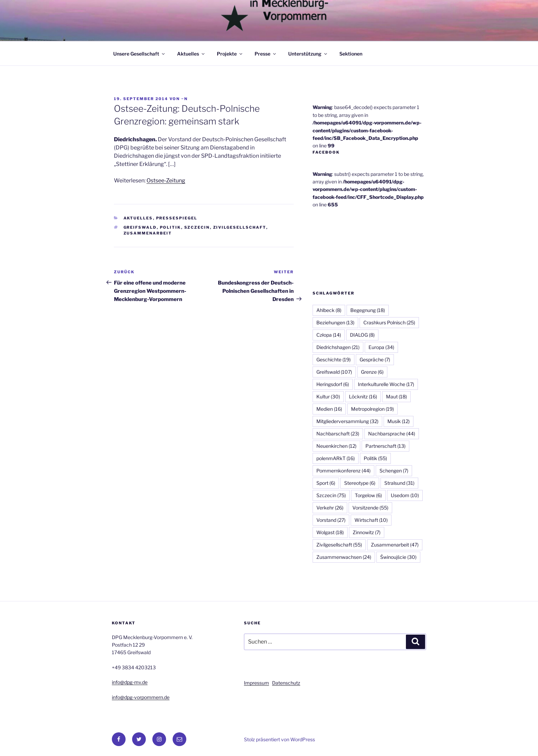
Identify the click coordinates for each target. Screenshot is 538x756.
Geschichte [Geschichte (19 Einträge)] (334, 359)
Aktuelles (191, 54)
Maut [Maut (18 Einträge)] (396, 397)
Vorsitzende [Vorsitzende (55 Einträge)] (370, 508)
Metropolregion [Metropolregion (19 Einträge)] (372, 409)
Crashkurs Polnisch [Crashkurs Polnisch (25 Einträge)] (389, 322)
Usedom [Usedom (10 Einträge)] (405, 495)
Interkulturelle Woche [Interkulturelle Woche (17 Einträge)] (386, 384)
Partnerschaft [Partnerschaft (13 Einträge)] (385, 446)
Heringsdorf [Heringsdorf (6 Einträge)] (333, 384)
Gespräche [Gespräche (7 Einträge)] (375, 359)
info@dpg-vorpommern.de (141, 697)
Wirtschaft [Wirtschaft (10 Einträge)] (371, 520)
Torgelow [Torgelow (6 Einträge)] (368, 495)
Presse (266, 54)
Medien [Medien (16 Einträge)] (329, 409)
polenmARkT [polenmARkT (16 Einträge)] (336, 458)
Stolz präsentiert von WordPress (279, 739)
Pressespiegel (177, 218)
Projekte (230, 54)
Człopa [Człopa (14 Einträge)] (329, 335)
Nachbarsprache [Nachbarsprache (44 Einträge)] (392, 434)
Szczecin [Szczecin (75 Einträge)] (331, 495)
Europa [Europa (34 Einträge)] (381, 347)
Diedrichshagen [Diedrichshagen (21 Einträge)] (338, 347)
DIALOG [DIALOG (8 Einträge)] (362, 335)
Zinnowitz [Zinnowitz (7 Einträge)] (367, 532)
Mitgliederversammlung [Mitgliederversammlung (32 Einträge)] (347, 421)
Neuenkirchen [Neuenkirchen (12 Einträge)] (336, 446)
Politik (171, 227)
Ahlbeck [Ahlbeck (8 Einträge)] (329, 310)
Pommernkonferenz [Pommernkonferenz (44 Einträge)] (343, 471)
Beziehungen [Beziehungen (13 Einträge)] (335, 322)
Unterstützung (308, 54)
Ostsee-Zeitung (166, 181)
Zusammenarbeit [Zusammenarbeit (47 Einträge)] (395, 545)
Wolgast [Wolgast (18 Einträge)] (330, 532)
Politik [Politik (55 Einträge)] (375, 458)
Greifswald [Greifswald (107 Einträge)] (334, 372)
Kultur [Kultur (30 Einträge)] (328, 397)
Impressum (256, 683)
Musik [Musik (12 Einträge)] (399, 421)
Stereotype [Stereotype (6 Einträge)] (360, 483)
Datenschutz (286, 683)
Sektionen (351, 54)
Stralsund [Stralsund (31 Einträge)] (399, 483)
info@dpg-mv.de (130, 682)
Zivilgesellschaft (240, 227)
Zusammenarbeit (148, 233)
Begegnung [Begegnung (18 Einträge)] (368, 310)
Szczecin (197, 227)
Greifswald (140, 227)
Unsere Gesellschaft (139, 54)
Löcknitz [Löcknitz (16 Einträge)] (363, 397)
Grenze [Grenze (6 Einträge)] (372, 372)
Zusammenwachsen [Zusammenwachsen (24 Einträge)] (344, 557)
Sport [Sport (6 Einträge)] (326, 483)
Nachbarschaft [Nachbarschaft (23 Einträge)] (338, 434)
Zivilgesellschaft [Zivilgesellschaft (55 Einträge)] (339, 545)
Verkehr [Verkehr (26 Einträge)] (330, 508)
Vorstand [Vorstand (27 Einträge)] (331, 520)
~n (184, 99)
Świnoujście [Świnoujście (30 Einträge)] (398, 557)
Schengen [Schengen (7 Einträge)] (394, 471)
